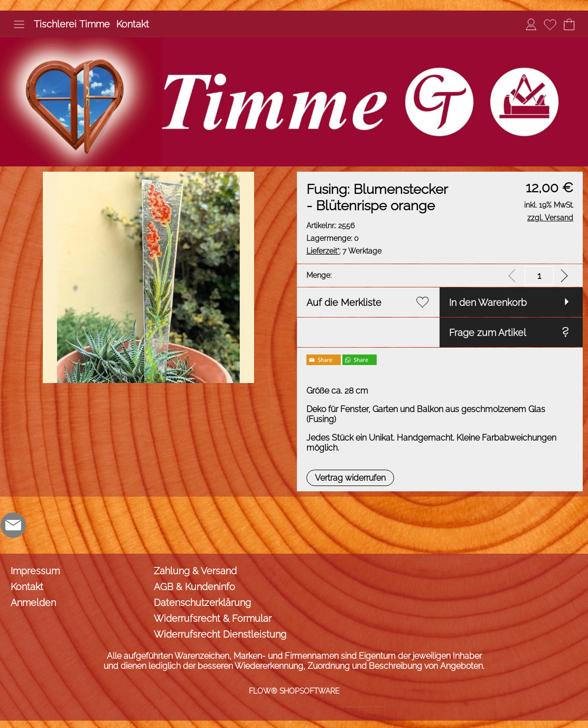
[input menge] (539, 276)
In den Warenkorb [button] (488, 302)
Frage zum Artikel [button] (488, 333)
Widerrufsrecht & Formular (213, 618)
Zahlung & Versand (195, 571)
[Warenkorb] (569, 24)
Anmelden (33, 603)
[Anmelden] (531, 24)
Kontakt (133, 24)
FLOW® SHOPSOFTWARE (294, 691)
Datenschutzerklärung (202, 603)
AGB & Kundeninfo (194, 587)
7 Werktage (344, 251)
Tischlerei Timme (72, 24)
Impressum (35, 571)
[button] (19, 24)
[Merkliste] (550, 24)
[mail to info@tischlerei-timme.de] (13, 525)
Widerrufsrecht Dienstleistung (220, 634)
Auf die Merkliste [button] (344, 302)
